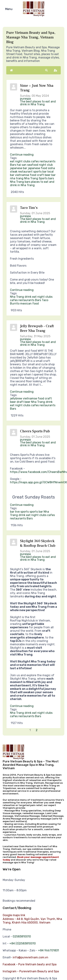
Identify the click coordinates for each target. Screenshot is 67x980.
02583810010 (22, 936)
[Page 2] (37, 730)
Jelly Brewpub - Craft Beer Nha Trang (37, 328)
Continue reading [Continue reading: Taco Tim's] (22, 290)
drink (28, 297)
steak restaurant (21, 172)
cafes (35, 161)
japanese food (38, 168)
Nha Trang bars (20, 182)
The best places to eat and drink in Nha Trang (38, 103)
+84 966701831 (49, 950)
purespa (25, 99)
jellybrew (16, 398)
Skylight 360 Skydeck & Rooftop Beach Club (38, 543)
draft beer (23, 402)
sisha (51, 168)
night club (46, 165)
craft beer (44, 175)
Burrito (15, 304)
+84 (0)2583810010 (23, 943)
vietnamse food (26, 175)
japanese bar (19, 168)
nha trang (17, 178)
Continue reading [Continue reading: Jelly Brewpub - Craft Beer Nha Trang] (22, 392)
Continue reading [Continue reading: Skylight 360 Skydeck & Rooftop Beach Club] (22, 706)
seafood (33, 165)
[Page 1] (30, 730)
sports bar (40, 172)
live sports (22, 512)
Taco (45, 300)
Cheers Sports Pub (35, 431)
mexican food (29, 304)
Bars (13, 165)
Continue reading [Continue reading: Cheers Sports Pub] (22, 505)
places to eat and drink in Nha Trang (32, 183)
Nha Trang (17, 297)
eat (12, 161)
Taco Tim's (29, 208)
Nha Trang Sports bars (39, 178)
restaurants (47, 161)
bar (53, 175)
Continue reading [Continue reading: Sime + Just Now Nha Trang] (22, 155)
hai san (22, 165)
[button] (46, 70)
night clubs (23, 161)
